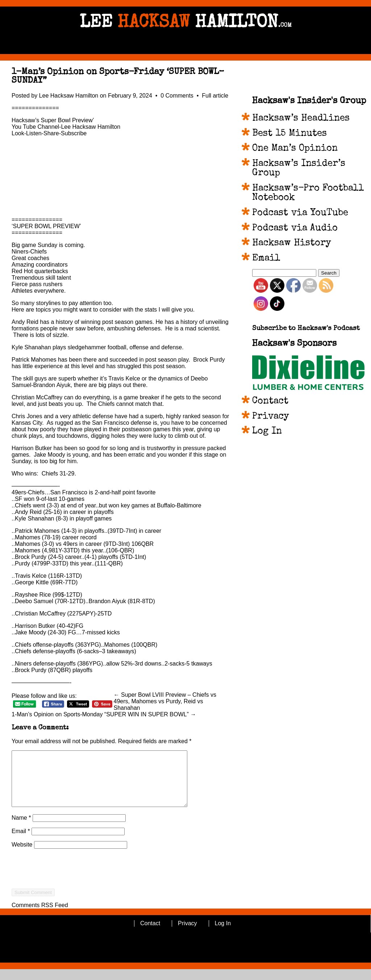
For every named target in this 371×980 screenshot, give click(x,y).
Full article (215, 96)
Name (21, 829)
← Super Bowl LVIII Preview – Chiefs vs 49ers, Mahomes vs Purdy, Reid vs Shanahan (165, 701)
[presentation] (67, 893)
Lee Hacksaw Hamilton (69, 96)
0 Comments (178, 96)
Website (22, 855)
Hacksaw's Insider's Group (309, 101)
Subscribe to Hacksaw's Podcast (306, 329)
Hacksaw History (292, 243)
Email (21, 842)
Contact (270, 402)
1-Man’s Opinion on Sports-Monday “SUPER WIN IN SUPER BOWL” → (104, 714)
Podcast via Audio (295, 228)
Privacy (271, 417)
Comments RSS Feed (40, 916)
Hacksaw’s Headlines (301, 119)
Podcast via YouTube (300, 213)
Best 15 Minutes (289, 134)
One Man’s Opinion (295, 149)
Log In (267, 432)
